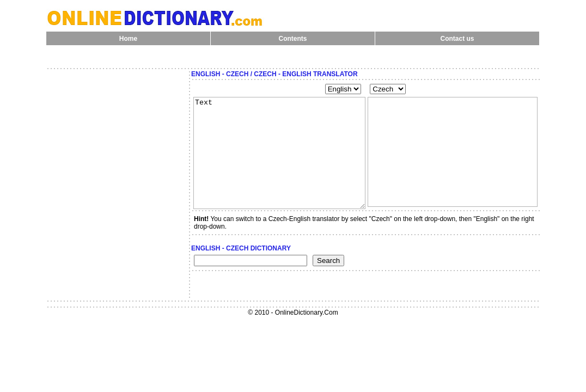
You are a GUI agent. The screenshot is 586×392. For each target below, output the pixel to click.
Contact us (457, 39)
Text (279, 153)
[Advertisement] (117, 87)
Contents (292, 39)
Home (128, 39)
